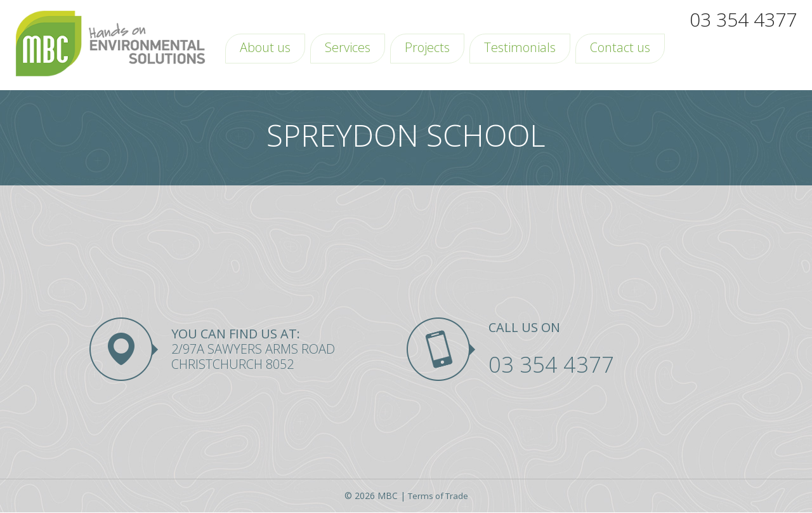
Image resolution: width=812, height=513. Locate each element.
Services (348, 47)
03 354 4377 (743, 19)
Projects (427, 47)
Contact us (620, 47)
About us (265, 47)
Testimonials (520, 47)
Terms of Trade (438, 497)
